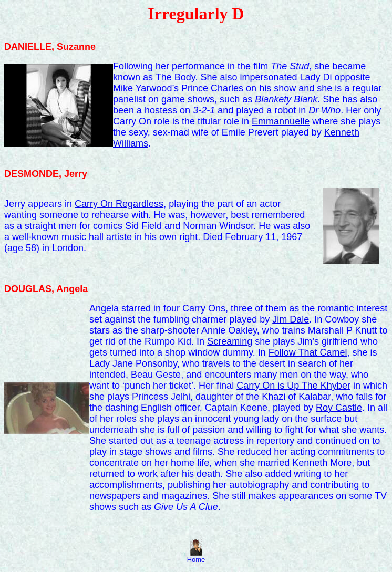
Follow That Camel (308, 352)
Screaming (230, 341)
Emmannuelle (281, 121)
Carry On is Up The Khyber (293, 386)
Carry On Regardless (119, 204)
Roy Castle (339, 408)
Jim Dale (291, 319)
